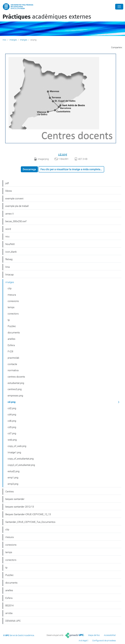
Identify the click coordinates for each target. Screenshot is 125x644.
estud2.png (14, 471)
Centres (10, 492)
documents (14, 333)
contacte (12, 364)
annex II (10, 214)
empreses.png (15, 396)
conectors (13, 314)
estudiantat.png (16, 383)
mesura (12, 295)
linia (8, 267)
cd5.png (12, 427)
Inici (4, 40)
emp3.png (13, 484)
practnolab (13, 358)
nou (7, 236)
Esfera (11, 345)
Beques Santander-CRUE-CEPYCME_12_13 (28, 514)
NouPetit (10, 244)
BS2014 (9, 605)
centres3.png (15, 389)
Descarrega (29, 169)
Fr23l (10, 351)
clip (10, 288)
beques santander (15, 499)
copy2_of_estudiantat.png (21, 465)
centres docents (16, 377)
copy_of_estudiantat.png (21, 459)
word (8, 229)
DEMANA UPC (13, 621)
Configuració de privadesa (104, 641)
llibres (9, 191)
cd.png (63, 154)
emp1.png (13, 478)
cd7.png (12, 433)
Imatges (13, 40)
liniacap (9, 275)
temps (11, 307)
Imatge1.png (14, 452)
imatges (24, 40)
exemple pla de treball (17, 206)
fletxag (9, 259)
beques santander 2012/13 (20, 507)
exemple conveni (14, 199)
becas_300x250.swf (16, 221)
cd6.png (12, 421)
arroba (9, 613)
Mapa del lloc (94, 635)
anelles (12, 339)
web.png (12, 440)
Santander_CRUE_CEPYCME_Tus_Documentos (30, 522)
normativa (13, 370)
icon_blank (11, 252)
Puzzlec (12, 326)
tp (9, 320)
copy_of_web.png (17, 446)
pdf (7, 183)
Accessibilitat (110, 635)
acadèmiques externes (47, 17)
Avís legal (83, 641)
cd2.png (12, 408)
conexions (13, 301)
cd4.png (12, 414)
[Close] (119, 7)
